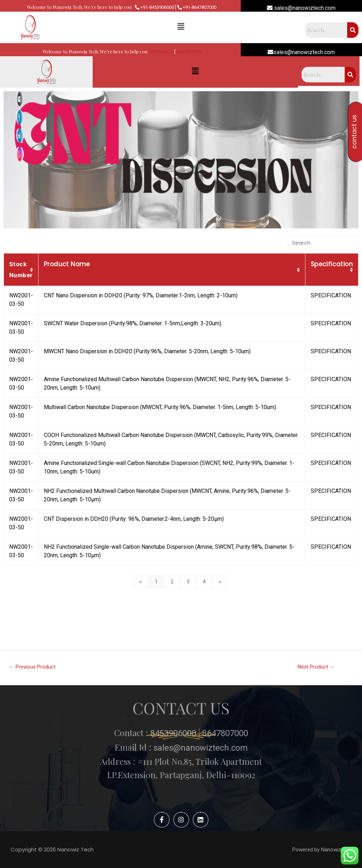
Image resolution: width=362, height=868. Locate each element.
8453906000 (161, 52)
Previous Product (32, 667)
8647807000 (189, 52)
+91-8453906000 (154, 7)
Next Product (316, 667)
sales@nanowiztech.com (301, 8)
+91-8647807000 (197, 7)
